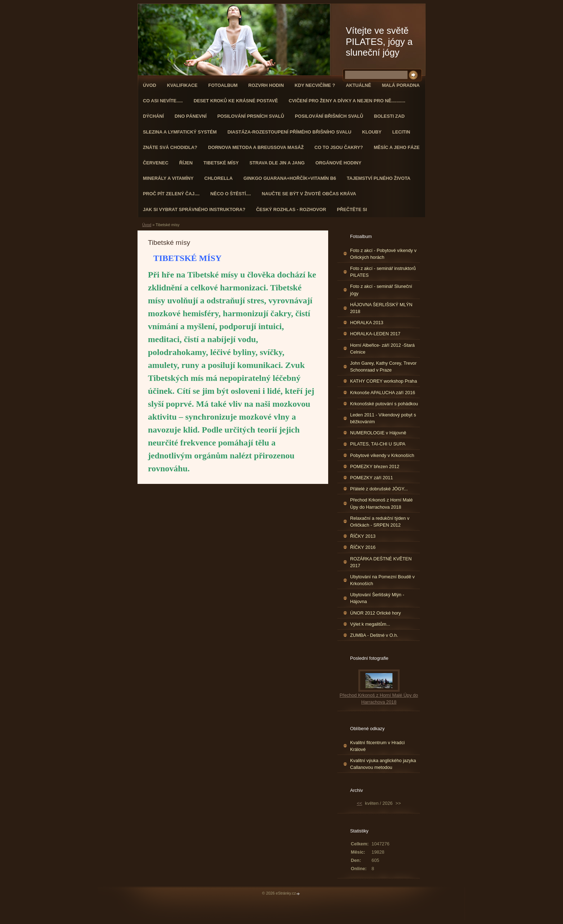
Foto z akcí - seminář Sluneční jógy (381, 290)
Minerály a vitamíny (168, 178)
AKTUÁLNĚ (358, 85)
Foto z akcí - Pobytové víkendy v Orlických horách (383, 254)
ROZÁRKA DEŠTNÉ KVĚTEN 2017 (381, 562)
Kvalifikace (182, 85)
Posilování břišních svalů (329, 116)
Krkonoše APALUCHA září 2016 (383, 393)
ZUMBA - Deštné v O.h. (374, 635)
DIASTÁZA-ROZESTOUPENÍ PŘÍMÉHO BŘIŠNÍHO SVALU (289, 132)
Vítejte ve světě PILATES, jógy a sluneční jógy (379, 41)
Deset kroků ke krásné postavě (236, 101)
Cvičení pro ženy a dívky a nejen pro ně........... (347, 101)
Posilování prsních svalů (251, 116)
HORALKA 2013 (367, 323)
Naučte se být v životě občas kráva (309, 194)
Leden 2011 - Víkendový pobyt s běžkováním (383, 418)
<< (360, 803)
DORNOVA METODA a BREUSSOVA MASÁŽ (256, 147)
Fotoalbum (223, 85)
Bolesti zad (389, 116)
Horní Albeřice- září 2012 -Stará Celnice (382, 349)
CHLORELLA (218, 178)
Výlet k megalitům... (370, 624)
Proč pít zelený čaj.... (171, 194)
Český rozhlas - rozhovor (291, 209)
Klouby (372, 132)
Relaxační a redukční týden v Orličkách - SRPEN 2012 (380, 522)
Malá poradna (401, 85)
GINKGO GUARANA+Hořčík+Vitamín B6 (290, 178)
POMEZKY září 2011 (371, 478)
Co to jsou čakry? (339, 147)
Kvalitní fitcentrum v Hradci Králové (377, 746)
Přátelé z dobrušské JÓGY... (379, 489)
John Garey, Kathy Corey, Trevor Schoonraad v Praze (383, 367)
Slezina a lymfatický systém (180, 132)
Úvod (150, 85)
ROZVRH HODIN (266, 85)
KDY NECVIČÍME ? (315, 85)
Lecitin (401, 132)
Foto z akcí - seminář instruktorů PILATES (383, 272)
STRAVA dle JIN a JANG (277, 163)
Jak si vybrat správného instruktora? (194, 209)
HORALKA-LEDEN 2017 (375, 334)
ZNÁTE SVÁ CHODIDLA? (170, 147)
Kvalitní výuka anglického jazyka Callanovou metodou (383, 764)
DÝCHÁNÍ (153, 116)
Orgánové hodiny (339, 163)
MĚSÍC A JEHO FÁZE (397, 147)
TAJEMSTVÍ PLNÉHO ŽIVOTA (379, 178)
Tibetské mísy (221, 163)
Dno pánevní (190, 116)
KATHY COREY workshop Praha (383, 381)
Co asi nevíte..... (163, 101)
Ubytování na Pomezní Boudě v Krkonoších (382, 580)
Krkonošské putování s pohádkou (384, 404)
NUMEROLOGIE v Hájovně (378, 433)
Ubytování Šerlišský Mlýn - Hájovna (377, 598)
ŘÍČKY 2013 (363, 536)
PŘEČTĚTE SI (352, 209)
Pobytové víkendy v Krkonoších (382, 455)
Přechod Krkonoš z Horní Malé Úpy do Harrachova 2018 (381, 503)
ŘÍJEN (186, 163)
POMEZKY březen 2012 (375, 466)
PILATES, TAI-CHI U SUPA (378, 444)
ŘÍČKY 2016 (363, 547)
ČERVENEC (156, 163)
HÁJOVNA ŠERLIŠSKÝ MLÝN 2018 (381, 308)
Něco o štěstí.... (231, 194)
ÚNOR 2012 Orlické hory (376, 613)
